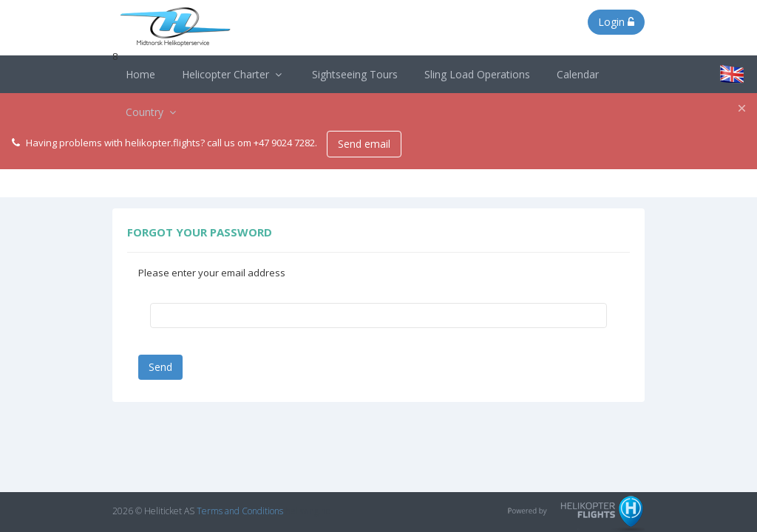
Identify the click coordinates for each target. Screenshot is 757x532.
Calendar (578, 74)
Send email (364, 144)
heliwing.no (308, 511)
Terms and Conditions (240, 511)
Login (616, 22)
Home (140, 74)
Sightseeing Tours (355, 74)
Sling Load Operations (477, 74)
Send (160, 367)
